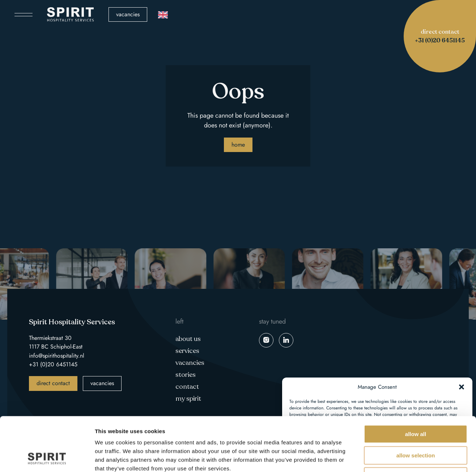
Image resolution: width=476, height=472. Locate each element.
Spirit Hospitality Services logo (71, 14)
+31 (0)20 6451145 (53, 364)
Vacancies (128, 14)
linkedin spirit (286, 340)
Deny (415, 426)
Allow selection (416, 405)
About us (188, 339)
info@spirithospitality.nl (57, 356)
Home (238, 145)
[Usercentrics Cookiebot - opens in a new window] (47, 458)
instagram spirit (266, 340)
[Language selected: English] (163, 15)
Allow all (416, 383)
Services (187, 351)
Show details (380, 458)
